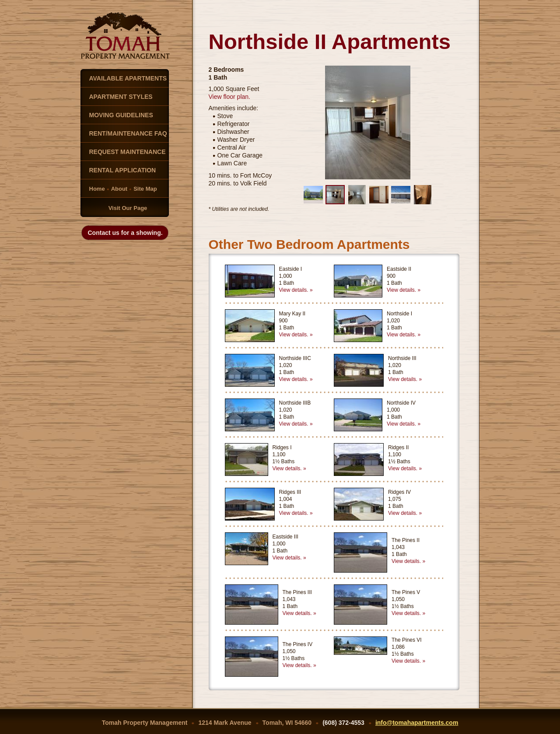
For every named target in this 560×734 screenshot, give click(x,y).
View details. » (296, 290)
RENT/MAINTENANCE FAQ (128, 133)
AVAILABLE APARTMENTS (128, 78)
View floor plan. (229, 97)
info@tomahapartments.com (417, 723)
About (119, 189)
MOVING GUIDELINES (121, 115)
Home (97, 189)
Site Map (145, 189)
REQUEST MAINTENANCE (128, 152)
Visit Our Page (128, 208)
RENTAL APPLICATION (123, 170)
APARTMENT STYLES (121, 97)
